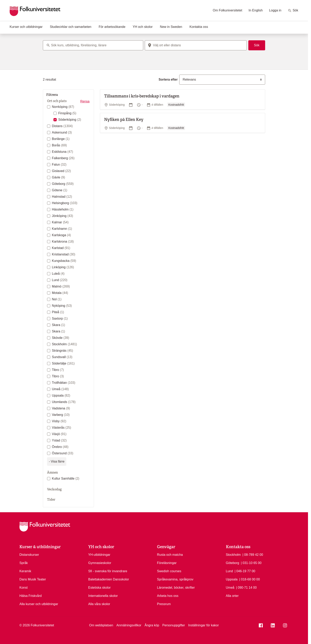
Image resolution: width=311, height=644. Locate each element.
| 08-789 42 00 (253, 554)
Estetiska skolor (100, 588)
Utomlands (64, 402)
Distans (62, 126)
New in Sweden (171, 27)
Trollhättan (64, 383)
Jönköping (62, 216)
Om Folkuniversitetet (228, 10)
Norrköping (63, 107)
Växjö (59, 434)
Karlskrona (63, 241)
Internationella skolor (103, 596)
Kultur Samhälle (66, 478)
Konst (24, 588)
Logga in (275, 10)
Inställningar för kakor (204, 625)
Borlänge (61, 139)
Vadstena (61, 408)
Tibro (58, 370)
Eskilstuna (62, 152)
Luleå (58, 274)
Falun (59, 165)
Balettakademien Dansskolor (109, 579)
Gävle (58, 177)
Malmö (61, 286)
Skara (58, 325)
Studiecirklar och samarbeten (71, 27)
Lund (60, 280)
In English (256, 10)
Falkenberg (63, 158)
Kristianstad (64, 254)
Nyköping (62, 306)
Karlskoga (61, 235)
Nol (57, 299)
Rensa (85, 101)
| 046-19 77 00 (245, 571)
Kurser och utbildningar (26, 27)
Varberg (61, 415)
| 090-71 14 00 (246, 587)
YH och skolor (143, 27)
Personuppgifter (174, 625)
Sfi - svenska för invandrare (108, 571)
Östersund (63, 453)
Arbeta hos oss (168, 596)
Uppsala (61, 395)
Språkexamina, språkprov (175, 579)
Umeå (60, 389)
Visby (59, 421)
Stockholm (64, 344)
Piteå (58, 312)
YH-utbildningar (99, 555)
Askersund (62, 132)
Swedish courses (169, 571)
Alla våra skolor (99, 604)
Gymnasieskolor (100, 563)
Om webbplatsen (101, 625)
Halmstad (62, 197)
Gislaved (61, 171)
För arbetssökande (112, 27)
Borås (59, 145)
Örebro (60, 447)
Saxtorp (60, 318)
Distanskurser (29, 555)
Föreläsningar (167, 563)
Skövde (60, 338)
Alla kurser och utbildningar (39, 604)
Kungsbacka (64, 261)
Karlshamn (62, 229)
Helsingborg (65, 203)
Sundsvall (62, 357)
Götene (60, 190)
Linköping (63, 267)
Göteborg (63, 184)
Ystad (59, 440)
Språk (24, 563)
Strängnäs (62, 351)
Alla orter (232, 596)
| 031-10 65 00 (251, 563)
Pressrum (164, 604)
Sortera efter (168, 79)
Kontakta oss (199, 27)
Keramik (25, 571)
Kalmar (60, 222)
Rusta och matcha (170, 555)
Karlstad (61, 248)
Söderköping (70, 120)
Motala (60, 293)
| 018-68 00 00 (250, 579)
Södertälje (63, 363)
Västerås (61, 428)
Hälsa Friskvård (31, 596)
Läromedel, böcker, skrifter (176, 588)
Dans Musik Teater (33, 579)
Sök (293, 11)
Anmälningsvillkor (129, 625)
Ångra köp (152, 625)
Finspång (67, 113)
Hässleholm (63, 209)
